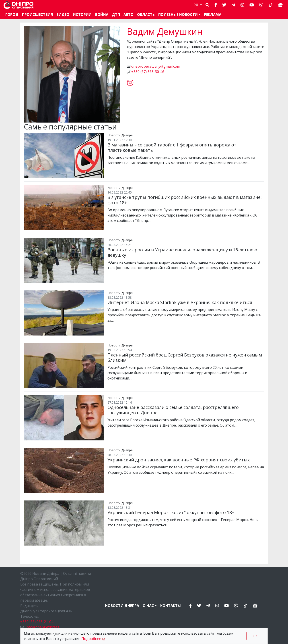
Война (102, 15)
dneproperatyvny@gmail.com (156, 66)
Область (146, 15)
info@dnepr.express (42, 627)
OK (255, 636)
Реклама (213, 15)
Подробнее (91, 639)
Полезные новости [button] (178, 15)
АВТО (129, 15)
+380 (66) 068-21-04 (37, 622)
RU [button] (196, 5)
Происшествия (37, 15)
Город (12, 15)
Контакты (171, 606)
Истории (82, 15)
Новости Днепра (122, 606)
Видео (63, 15)
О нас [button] (148, 606)
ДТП (116, 15)
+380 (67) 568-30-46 (148, 72)
